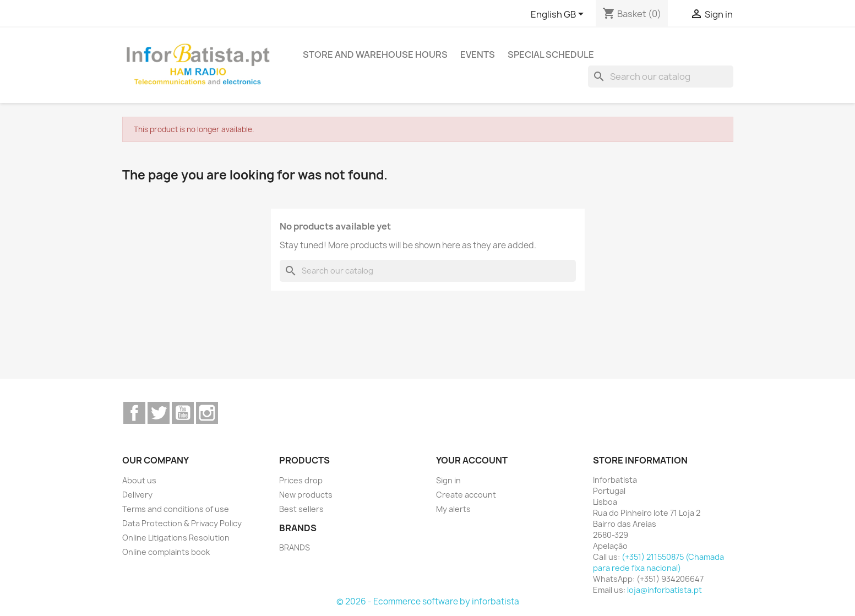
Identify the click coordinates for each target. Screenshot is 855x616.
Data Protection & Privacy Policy (182, 523)
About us (139, 480)
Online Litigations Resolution (176, 538)
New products (306, 495)
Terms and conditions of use (176, 509)
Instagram (207, 413)
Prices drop (301, 480)
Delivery (137, 495)
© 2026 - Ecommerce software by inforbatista (428, 601)
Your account (472, 460)
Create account (466, 495)
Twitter (159, 413)
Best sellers (301, 509)
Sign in (448, 480)
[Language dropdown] (559, 15)
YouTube (183, 413)
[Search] (661, 77)
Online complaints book (166, 552)
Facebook (134, 413)
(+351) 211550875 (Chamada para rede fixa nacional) (658, 562)
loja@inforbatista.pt (665, 590)
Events (478, 54)
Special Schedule (551, 54)
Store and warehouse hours (375, 54)
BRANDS (295, 547)
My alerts (453, 509)
